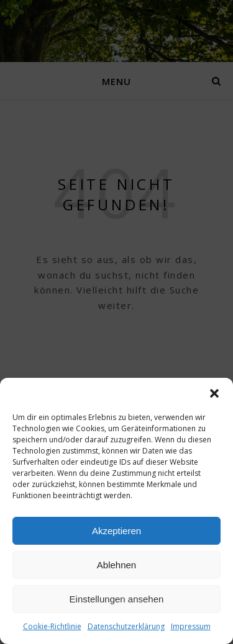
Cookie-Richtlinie (52, 626)
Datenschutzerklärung (126, 626)
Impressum (191, 626)
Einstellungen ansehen (117, 599)
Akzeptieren (116, 531)
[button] (214, 393)
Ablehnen (116, 565)
